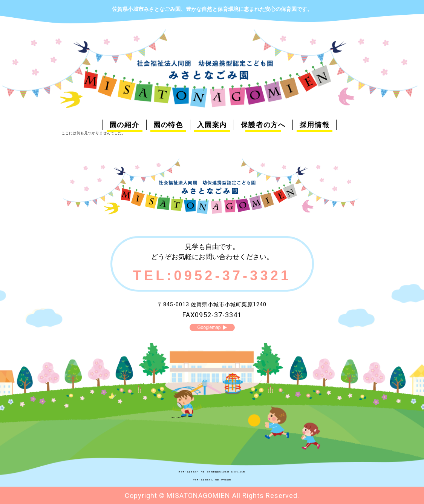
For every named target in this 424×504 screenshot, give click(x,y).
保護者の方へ (263, 125)
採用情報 (315, 125)
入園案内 (212, 125)
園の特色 (168, 125)
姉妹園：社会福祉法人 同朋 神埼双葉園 (212, 479)
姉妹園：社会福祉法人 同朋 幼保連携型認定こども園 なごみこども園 (212, 471)
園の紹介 (125, 125)
